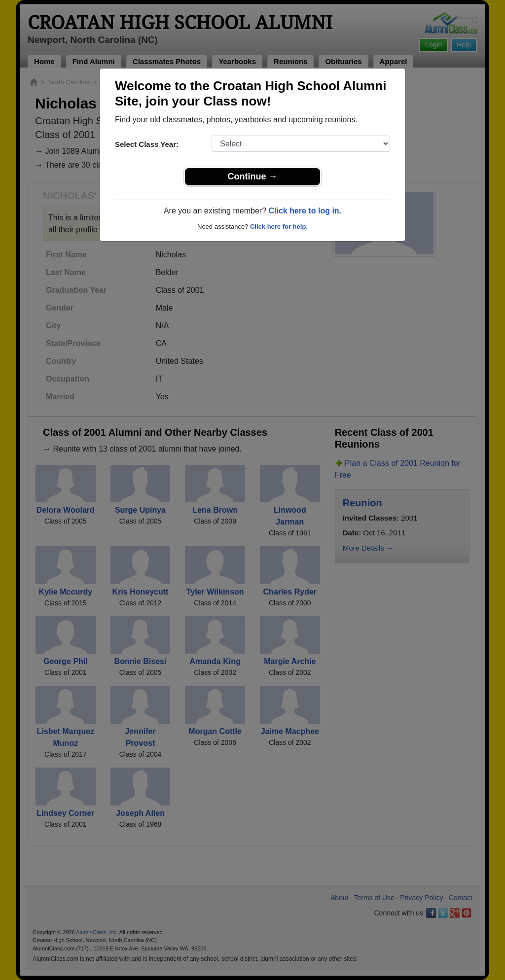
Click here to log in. (305, 211)
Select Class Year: (147, 144)
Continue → (253, 176)
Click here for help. (279, 227)
